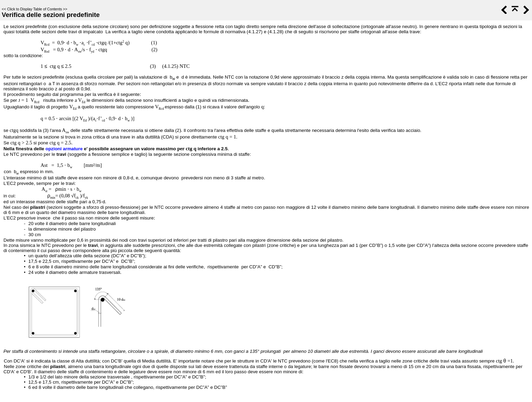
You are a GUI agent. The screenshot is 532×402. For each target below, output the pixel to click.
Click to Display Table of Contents (34, 9)
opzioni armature (64, 149)
